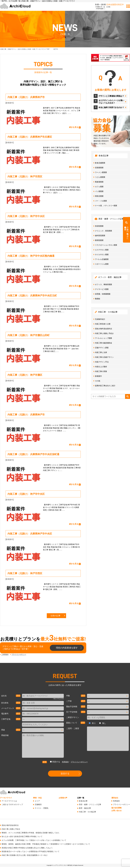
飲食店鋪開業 (100, 163)
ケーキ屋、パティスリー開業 (106, 206)
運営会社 (115, 798)
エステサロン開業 (102, 250)
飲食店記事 (83, 801)
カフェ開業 (99, 187)
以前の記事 (56, 616)
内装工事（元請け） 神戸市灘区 (25, 375)
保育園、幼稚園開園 (103, 294)
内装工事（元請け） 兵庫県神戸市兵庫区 (30, 137)
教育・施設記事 (85, 808)
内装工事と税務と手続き (104, 333)
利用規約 (65, 762)
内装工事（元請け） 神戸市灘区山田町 (29, 335)
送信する (65, 774)
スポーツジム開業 (102, 264)
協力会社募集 (117, 808)
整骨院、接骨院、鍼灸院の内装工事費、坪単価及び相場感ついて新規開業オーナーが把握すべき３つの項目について (46, 844)
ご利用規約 (5, 654)
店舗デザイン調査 (102, 348)
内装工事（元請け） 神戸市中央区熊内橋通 (31, 256)
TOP (25, 49)
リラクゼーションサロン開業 (106, 245)
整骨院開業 (99, 240)
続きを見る (74, 127)
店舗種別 (38, 804)
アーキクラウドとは (9, 801)
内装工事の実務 (101, 371)
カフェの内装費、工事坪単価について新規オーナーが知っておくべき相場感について (34, 840)
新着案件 (9, 103)
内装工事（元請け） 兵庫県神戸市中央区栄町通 (33, 454)
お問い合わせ (117, 811)
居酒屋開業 (99, 168)
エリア (37, 801)
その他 (98, 381)
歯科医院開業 (100, 236)
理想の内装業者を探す (67, 648)
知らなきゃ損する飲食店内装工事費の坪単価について (22, 836)
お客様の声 (63, 798)
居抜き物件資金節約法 (104, 329)
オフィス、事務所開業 (104, 284)
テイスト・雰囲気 (42, 808)
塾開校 (98, 299)
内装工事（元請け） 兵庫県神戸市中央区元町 (32, 296)
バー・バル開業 (101, 201)
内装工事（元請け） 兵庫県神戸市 (26, 97)
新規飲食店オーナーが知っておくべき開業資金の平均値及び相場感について (30, 851)
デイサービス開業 (102, 289)
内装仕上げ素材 (101, 367)
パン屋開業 (99, 191)
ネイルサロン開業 (102, 255)
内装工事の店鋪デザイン (104, 357)
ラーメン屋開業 (101, 172)
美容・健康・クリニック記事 (90, 804)
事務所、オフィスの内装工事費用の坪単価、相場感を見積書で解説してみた (30, 833)
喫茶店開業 (99, 196)
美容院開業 (99, 226)
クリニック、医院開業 (104, 231)
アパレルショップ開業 (104, 338)
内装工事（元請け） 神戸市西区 (25, 176)
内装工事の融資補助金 (104, 343)
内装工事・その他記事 (87, 812)
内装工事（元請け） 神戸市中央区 (26, 216)
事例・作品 (37, 798)
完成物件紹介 (100, 319)
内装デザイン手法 (102, 362)
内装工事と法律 (101, 352)
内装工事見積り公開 (103, 324)
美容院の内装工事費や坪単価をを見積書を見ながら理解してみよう (27, 848)
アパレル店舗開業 (102, 259)
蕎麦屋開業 (99, 182)
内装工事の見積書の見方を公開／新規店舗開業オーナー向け (25, 855)
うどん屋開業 (100, 177)
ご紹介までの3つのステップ (12, 804)
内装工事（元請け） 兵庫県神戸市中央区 (30, 534)
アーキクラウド (6, 798)
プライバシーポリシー (19, 654)
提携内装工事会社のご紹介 (105, 386)
